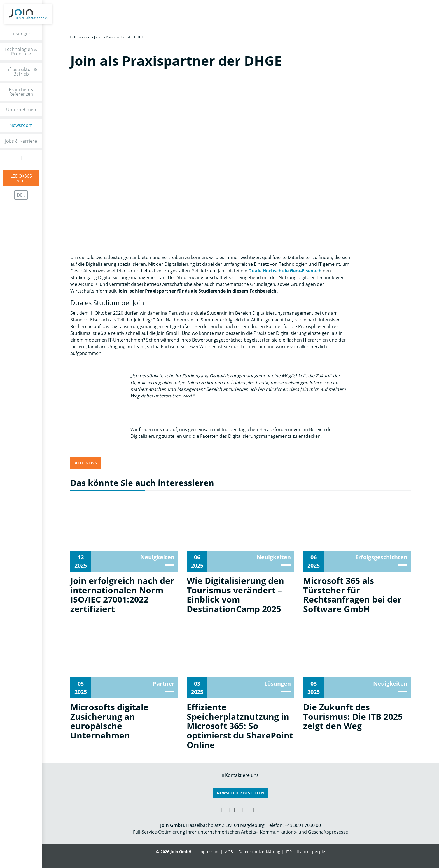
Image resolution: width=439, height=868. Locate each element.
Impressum (209, 852)
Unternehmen (21, 110)
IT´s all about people (305, 852)
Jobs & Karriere (21, 141)
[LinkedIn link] (229, 810)
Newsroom (21, 125)
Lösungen (21, 34)
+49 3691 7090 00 (303, 825)
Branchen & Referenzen (21, 92)
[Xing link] (223, 810)
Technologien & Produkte (21, 51)
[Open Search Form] (21, 158)
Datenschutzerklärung (259, 852)
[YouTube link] (242, 810)
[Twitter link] (255, 810)
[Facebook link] (235, 810)
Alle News (86, 463)
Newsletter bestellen (240, 793)
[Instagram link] (248, 810)
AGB (229, 852)
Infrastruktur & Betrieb (21, 72)
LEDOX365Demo (21, 178)
